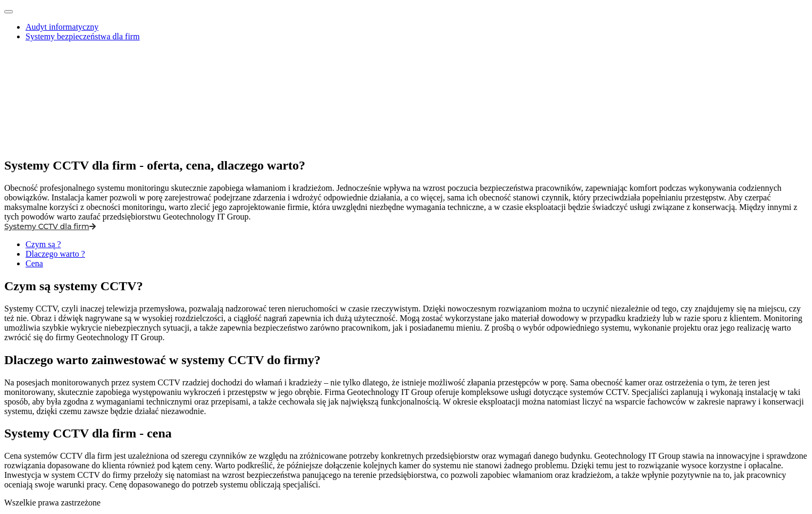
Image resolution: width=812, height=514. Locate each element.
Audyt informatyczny (62, 27)
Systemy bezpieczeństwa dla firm (83, 36)
